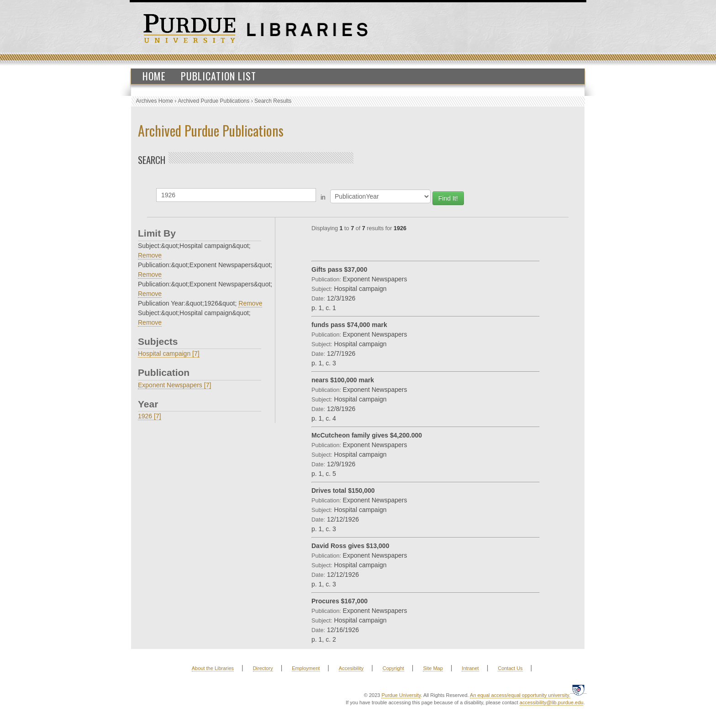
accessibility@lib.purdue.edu (552, 702)
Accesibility (351, 668)
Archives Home (155, 101)
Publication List (218, 76)
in (323, 197)
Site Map (433, 668)
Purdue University (401, 695)
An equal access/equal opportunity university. (520, 695)
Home (154, 76)
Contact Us (510, 668)
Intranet (470, 668)
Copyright (393, 668)
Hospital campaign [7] (169, 353)
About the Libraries (213, 668)
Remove (150, 255)
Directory (263, 668)
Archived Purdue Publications (214, 101)
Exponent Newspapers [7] (174, 385)
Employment (306, 668)
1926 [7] (150, 416)
